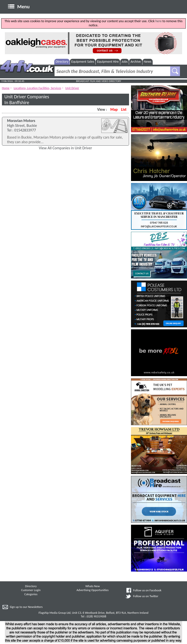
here (159, 21)
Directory (62, 62)
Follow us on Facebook (147, 590)
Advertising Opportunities (93, 590)
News (147, 62)
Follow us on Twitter (146, 596)
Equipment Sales (83, 62)
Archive (136, 62)
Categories (31, 594)
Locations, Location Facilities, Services (37, 88)
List (124, 109)
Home (6, 88)
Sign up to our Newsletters (26, 607)
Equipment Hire (108, 62)
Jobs (125, 62)
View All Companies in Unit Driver (65, 148)
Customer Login (31, 590)
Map (114, 109)
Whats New (93, 586)
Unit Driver (72, 88)
